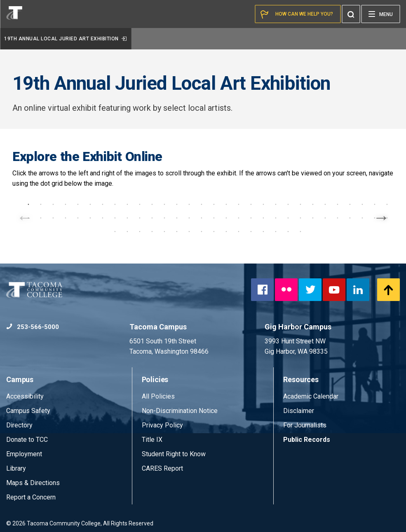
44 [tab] (189, 218)
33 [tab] (53, 218)
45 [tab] (202, 218)
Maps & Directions (33, 483)
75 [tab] (288, 231)
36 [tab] (90, 218)
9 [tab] (127, 204)
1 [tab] (28, 204)
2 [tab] (41, 204)
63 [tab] (140, 231)
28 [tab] (362, 204)
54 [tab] (313, 218)
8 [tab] (115, 204)
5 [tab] (78, 204)
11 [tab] (152, 204)
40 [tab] (140, 218)
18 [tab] (239, 204)
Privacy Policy (162, 425)
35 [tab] (78, 218)
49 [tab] (251, 218)
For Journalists (305, 425)
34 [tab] (66, 218)
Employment (24, 454)
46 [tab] (214, 218)
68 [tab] (202, 231)
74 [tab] (276, 231)
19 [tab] (251, 204)
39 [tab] (127, 218)
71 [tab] (239, 231)
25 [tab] (325, 204)
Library (16, 468)
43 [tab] (177, 218)
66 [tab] (177, 231)
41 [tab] (152, 218)
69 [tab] (214, 231)
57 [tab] (350, 218)
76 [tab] (300, 231)
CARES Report (162, 468)
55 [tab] (325, 218)
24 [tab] (313, 204)
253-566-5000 (33, 327)
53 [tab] (300, 218)
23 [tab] (300, 204)
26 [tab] (338, 204)
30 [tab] (387, 204)
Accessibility (25, 396)
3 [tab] (53, 204)
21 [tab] (276, 204)
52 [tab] (288, 218)
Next (381, 216)
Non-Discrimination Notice (180, 411)
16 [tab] (214, 204)
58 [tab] (362, 218)
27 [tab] (350, 204)
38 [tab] (115, 218)
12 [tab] (164, 204)
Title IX (152, 440)
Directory (19, 425)
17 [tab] (226, 204)
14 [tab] (189, 204)
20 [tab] (263, 204)
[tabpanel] (203, 196)
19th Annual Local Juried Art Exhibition (66, 39)
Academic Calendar (311, 396)
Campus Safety (28, 411)
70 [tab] (226, 231)
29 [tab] (375, 204)
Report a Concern (31, 497)
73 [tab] (263, 231)
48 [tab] (239, 218)
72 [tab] (251, 231)
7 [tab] (103, 204)
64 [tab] (152, 231)
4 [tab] (66, 204)
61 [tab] (115, 231)
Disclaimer (299, 411)
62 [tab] (127, 231)
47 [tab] (226, 218)
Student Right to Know (174, 454)
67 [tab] (189, 231)
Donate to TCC (27, 440)
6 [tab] (90, 204)
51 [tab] (276, 218)
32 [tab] (41, 218)
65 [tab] (164, 231)
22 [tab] (288, 204)
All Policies (159, 396)
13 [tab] (177, 204)
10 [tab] (140, 204)
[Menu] (380, 14)
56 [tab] (338, 218)
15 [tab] (202, 204)
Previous (25, 216)
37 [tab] (103, 218)
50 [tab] (263, 218)
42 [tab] (164, 218)
